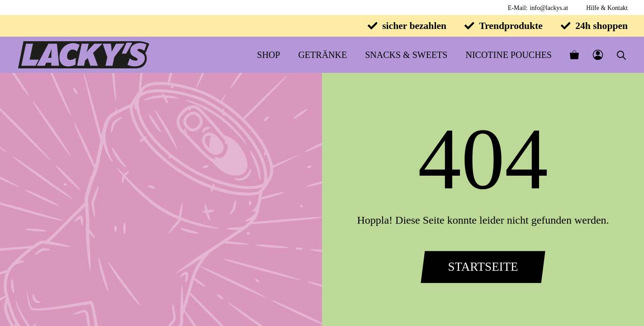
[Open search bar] (621, 55)
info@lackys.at (549, 8)
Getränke (322, 55)
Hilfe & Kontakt (607, 8)
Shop (268, 55)
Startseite (483, 267)
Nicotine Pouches (509, 55)
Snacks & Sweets (406, 55)
